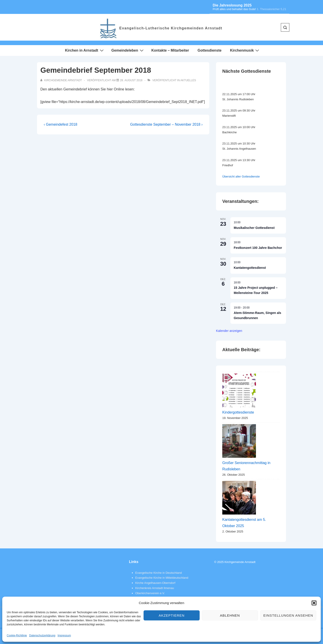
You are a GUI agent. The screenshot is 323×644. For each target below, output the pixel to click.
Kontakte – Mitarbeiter (170, 50)
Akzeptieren (171, 615)
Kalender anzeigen (229, 331)
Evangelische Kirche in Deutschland (158, 573)
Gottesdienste (210, 50)
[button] (314, 603)
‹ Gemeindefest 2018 (60, 124)
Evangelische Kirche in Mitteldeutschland (162, 578)
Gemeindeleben (128, 50)
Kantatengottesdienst (250, 268)
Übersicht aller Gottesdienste (241, 176)
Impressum (64, 635)
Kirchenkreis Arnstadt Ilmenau (155, 588)
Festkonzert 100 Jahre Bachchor (258, 248)
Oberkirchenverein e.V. (150, 593)
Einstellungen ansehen (288, 615)
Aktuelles (188, 80)
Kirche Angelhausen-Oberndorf (155, 583)
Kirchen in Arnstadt (85, 50)
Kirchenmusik (245, 50)
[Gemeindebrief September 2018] (131, 80)
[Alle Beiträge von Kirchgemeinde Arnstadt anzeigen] (61, 80)
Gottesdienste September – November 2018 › (166, 124)
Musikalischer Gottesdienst (254, 228)
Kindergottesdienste (238, 412)
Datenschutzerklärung (42, 635)
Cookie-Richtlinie (17, 635)
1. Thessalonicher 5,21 (272, 9)
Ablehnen (230, 615)
